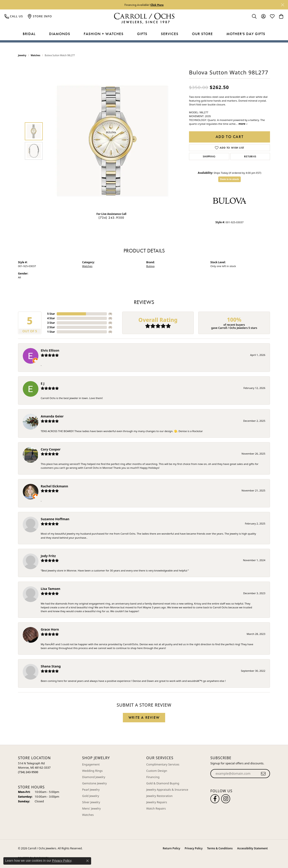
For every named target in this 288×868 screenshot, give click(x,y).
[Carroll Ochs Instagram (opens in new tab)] (226, 799)
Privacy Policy (194, 848)
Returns (250, 156)
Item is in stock (229, 179)
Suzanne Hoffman (55, 519)
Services (170, 34)
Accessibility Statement (252, 848)
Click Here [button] (157, 5)
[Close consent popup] (88, 861)
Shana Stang (51, 666)
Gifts (142, 34)
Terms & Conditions (220, 848)
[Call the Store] (28, 772)
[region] (112, 141)
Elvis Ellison (50, 350)
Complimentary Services (163, 764)
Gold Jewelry (91, 796)
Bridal (29, 34)
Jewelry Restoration (159, 796)
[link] (14, 16)
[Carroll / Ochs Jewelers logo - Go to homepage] (144, 18)
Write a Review (144, 717)
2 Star (51, 327)
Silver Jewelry (91, 802)
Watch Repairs (156, 808)
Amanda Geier (52, 416)
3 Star (51, 323)
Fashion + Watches (104, 34)
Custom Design (157, 771)
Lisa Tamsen (51, 589)
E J (43, 383)
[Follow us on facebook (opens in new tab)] (215, 799)
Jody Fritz (48, 556)
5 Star (51, 314)
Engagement (91, 764)
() (110, 314)
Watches (36, 55)
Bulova (150, 266)
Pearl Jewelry (91, 790)
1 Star (51, 332)
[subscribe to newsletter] (263, 774)
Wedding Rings (92, 771)
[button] (254, 16)
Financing (153, 777)
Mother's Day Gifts (246, 34)
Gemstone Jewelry (94, 783)
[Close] (282, 5)
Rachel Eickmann (54, 486)
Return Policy (171, 848)
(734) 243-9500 (111, 218)
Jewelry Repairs (157, 802)
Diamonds (60, 34)
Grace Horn (50, 629)
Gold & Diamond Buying (163, 783)
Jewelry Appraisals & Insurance (167, 790)
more (243, 124)
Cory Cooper (51, 449)
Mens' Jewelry (91, 808)
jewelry (22, 55)
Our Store (202, 34)
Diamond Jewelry (94, 777)
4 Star (51, 318)
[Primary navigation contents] (144, 34)
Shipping (209, 156)
